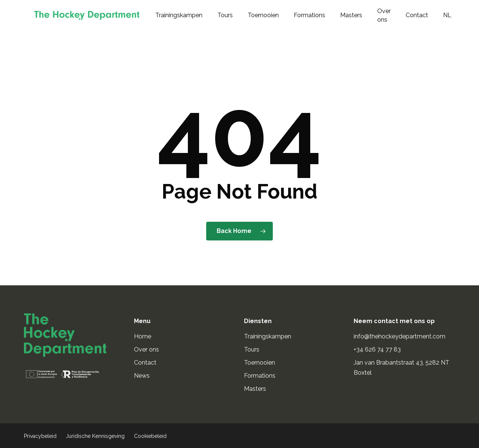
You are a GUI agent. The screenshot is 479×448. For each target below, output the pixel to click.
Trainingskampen (268, 336)
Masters (255, 389)
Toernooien (260, 363)
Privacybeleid (40, 436)
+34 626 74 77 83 (378, 349)
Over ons (147, 349)
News (142, 376)
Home (143, 336)
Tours (252, 349)
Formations (260, 376)
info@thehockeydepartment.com (400, 336)
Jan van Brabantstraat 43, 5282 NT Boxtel (402, 368)
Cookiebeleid (150, 436)
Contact (145, 363)
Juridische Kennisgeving (95, 436)
